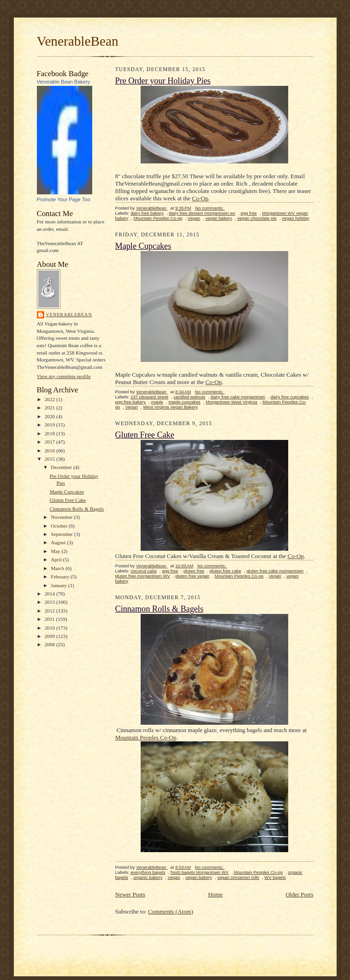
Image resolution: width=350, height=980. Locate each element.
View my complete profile (64, 376)
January (59, 585)
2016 (50, 451)
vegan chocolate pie (257, 218)
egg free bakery (131, 402)
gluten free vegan (192, 576)
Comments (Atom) (171, 911)
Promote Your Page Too (64, 199)
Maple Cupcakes (67, 492)
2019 (50, 425)
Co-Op (200, 198)
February (61, 577)
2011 (50, 619)
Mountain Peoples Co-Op (146, 737)
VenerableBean (78, 41)
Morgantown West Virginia (231, 402)
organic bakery (148, 877)
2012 (50, 611)
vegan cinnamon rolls (238, 877)
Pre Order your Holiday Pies (163, 81)
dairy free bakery (147, 213)
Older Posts (299, 894)
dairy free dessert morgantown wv (202, 213)
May (56, 551)
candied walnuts (189, 397)
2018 (50, 433)
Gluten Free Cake (68, 500)
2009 (50, 636)
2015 (50, 459)
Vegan (194, 218)
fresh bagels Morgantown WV (200, 872)
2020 (50, 416)
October (60, 526)
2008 (50, 644)
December (62, 467)
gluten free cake (225, 571)
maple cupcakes (184, 402)
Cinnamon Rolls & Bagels (77, 509)
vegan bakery (219, 218)
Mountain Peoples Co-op (158, 218)
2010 (50, 628)
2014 (50, 594)
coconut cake (144, 571)
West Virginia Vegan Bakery (170, 407)
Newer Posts (130, 894)
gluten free (194, 571)
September (62, 534)
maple (157, 402)
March (58, 568)
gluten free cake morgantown (275, 571)
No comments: (210, 208)
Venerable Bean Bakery (64, 82)
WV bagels (275, 877)
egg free (249, 213)
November (62, 517)
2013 (50, 602)
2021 (50, 408)
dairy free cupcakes (289, 397)
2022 (50, 399)
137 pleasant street (149, 397)
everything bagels (148, 872)
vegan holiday (295, 218)
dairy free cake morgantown (238, 397)
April (57, 559)
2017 (50, 442)
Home (215, 894)
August (59, 542)
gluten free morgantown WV (143, 576)
